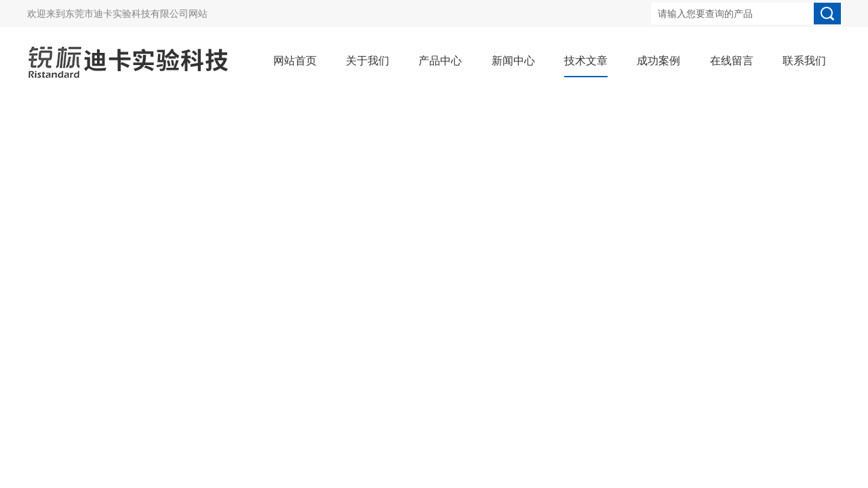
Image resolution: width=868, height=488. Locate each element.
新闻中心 (513, 61)
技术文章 (586, 61)
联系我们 (804, 61)
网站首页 (295, 61)
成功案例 (658, 61)
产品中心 (440, 61)
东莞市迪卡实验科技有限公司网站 (136, 14)
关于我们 (368, 61)
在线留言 (732, 61)
